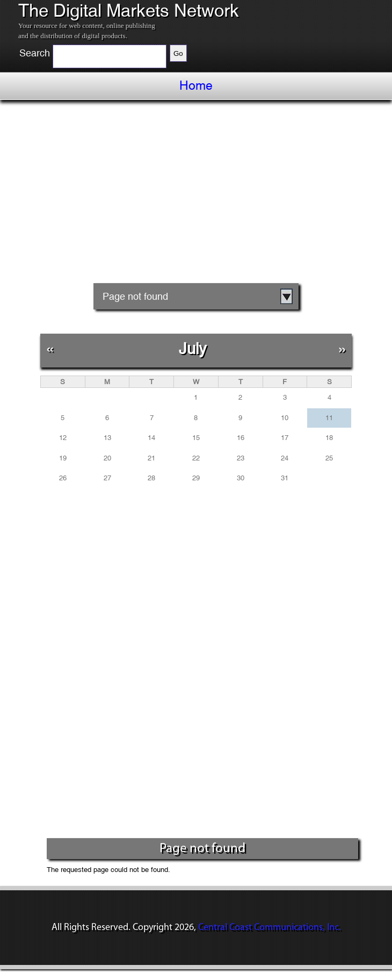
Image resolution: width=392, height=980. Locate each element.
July (193, 348)
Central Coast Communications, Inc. (270, 928)
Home (196, 85)
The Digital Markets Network (129, 11)
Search (35, 53)
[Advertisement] (196, 202)
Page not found (135, 296)
